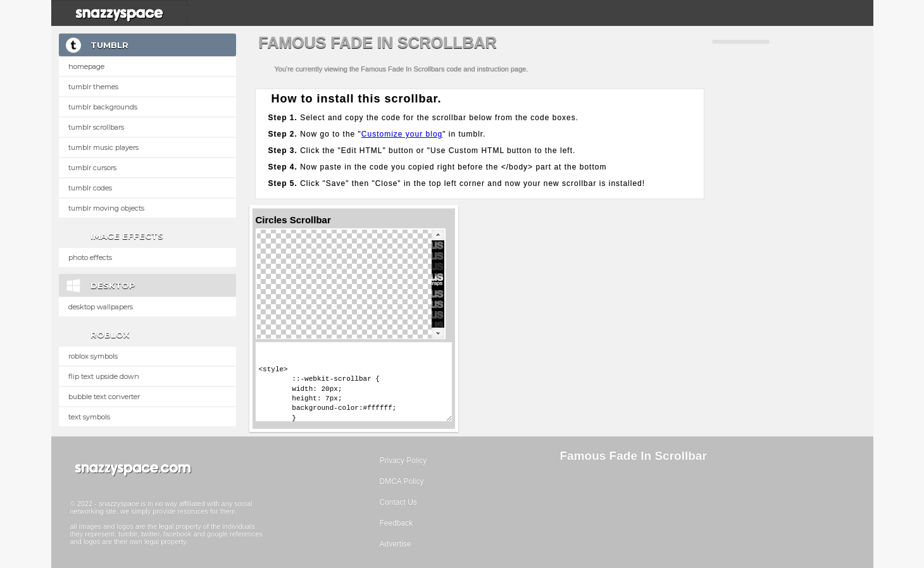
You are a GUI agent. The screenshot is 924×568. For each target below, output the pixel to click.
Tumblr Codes (90, 188)
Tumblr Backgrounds (103, 107)
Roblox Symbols (93, 356)
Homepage (86, 66)
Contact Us (398, 502)
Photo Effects (90, 257)
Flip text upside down (104, 376)
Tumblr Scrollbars (96, 127)
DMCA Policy (402, 481)
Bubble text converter (104, 397)
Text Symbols (89, 417)
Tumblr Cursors (92, 168)
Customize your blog (402, 134)
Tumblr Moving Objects (106, 208)
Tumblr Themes (93, 87)
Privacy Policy (403, 460)
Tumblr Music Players (103, 147)
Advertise (396, 544)
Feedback (396, 523)
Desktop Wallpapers (101, 307)
